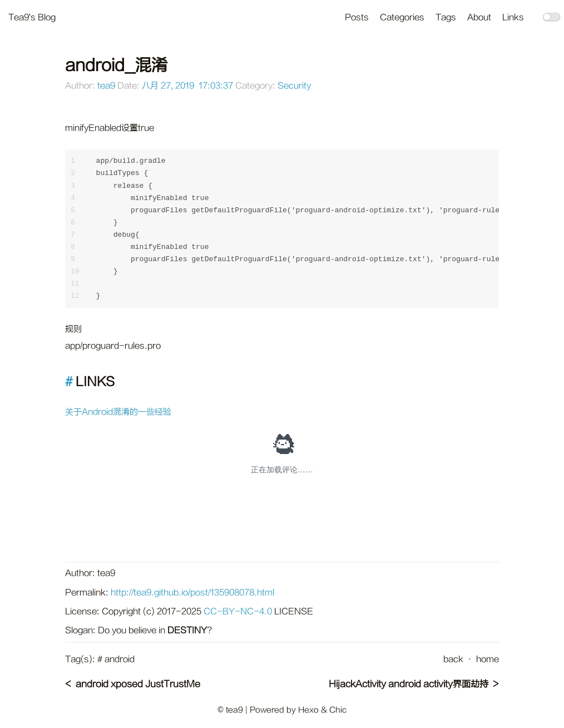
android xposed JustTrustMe (138, 684)
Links (513, 18)
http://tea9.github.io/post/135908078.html (192, 593)
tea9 (106, 86)
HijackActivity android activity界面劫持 (409, 684)
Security (294, 86)
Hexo (308, 710)
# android (116, 659)
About (479, 18)
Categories (402, 18)
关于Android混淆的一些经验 (118, 412)
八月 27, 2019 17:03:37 (187, 86)
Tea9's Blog (32, 18)
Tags (446, 18)
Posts (357, 18)
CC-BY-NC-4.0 (238, 612)
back (453, 659)
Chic (338, 710)
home (488, 659)
